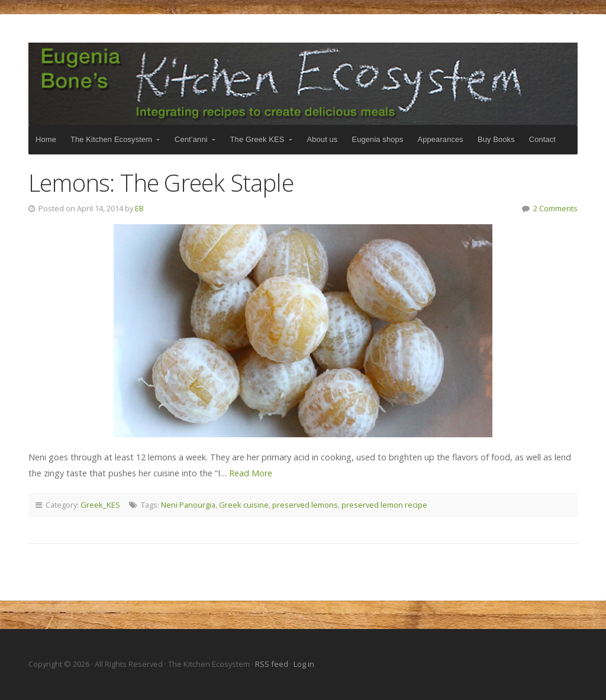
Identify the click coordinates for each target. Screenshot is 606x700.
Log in (304, 664)
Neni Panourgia (188, 505)
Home (46, 139)
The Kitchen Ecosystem (303, 84)
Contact (542, 139)
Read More (251, 473)
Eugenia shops (377, 139)
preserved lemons (305, 505)
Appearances (440, 139)
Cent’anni (191, 139)
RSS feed (273, 664)
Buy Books (496, 139)
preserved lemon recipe (384, 505)
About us (323, 139)
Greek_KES (100, 505)
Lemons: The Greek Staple (161, 183)
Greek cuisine (244, 505)
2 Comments (555, 208)
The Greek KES (257, 139)
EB (139, 208)
